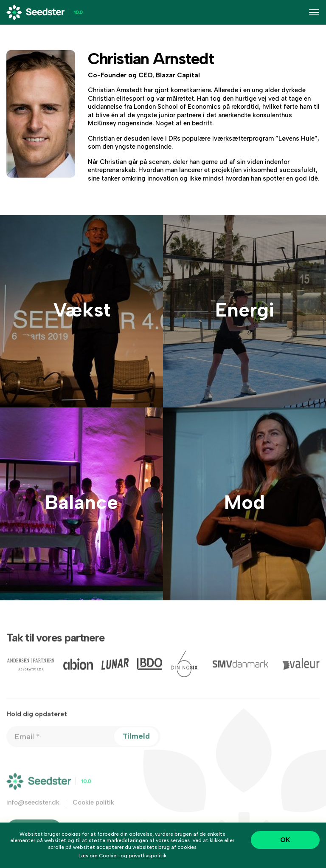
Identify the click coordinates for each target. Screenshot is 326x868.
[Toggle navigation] (314, 12)
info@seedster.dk (33, 809)
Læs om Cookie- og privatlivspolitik (122, 856)
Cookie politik (93, 809)
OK (285, 840)
